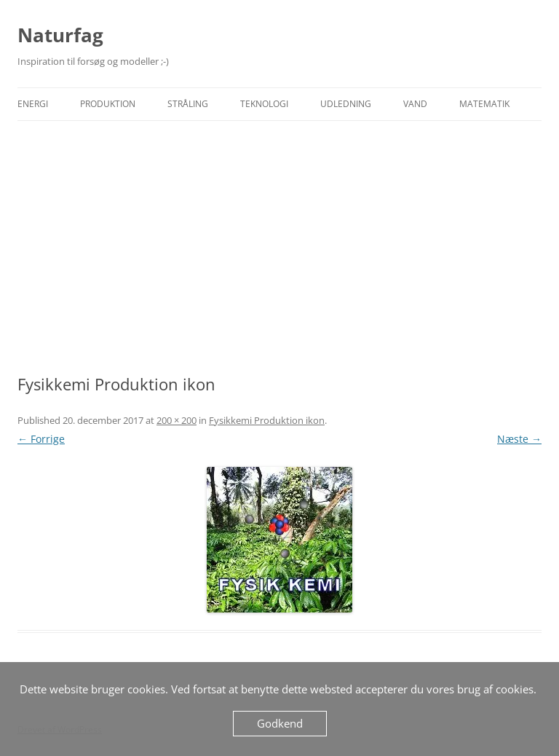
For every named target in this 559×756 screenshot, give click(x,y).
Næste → (519, 439)
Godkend (280, 723)
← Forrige (41, 439)
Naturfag (60, 35)
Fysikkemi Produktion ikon (267, 420)
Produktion (108, 104)
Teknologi (264, 104)
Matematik (484, 104)
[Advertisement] (279, 248)
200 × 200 (177, 420)
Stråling (188, 104)
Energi (33, 104)
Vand (415, 104)
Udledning (346, 104)
